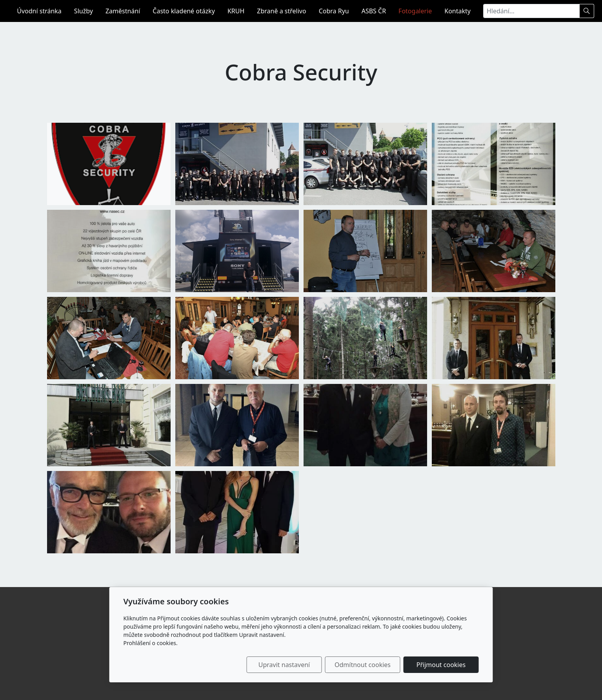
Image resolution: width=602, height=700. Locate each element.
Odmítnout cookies (363, 665)
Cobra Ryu (334, 11)
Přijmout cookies (441, 665)
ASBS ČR (374, 11)
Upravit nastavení (284, 665)
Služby (84, 11)
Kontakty (457, 11)
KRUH (236, 11)
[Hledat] (587, 11)
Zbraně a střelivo (281, 11)
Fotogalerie (415, 11)
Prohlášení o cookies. (151, 643)
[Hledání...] (531, 11)
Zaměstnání (123, 11)
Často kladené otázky (184, 11)
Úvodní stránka (39, 11)
